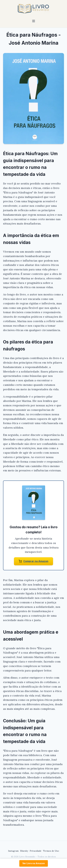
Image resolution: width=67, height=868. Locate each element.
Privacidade (36, 851)
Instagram (13, 851)
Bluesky (24, 851)
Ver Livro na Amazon (34, 863)
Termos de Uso (51, 851)
